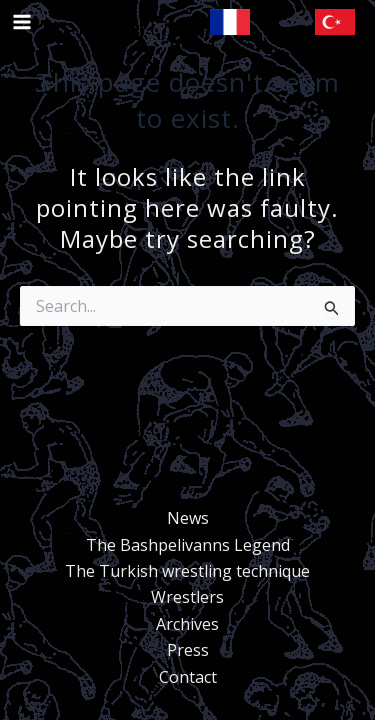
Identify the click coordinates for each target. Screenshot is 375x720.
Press (188, 650)
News (188, 518)
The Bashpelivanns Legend (188, 545)
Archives (187, 624)
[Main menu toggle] (22, 22)
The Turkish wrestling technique (187, 571)
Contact (188, 677)
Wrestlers (187, 597)
